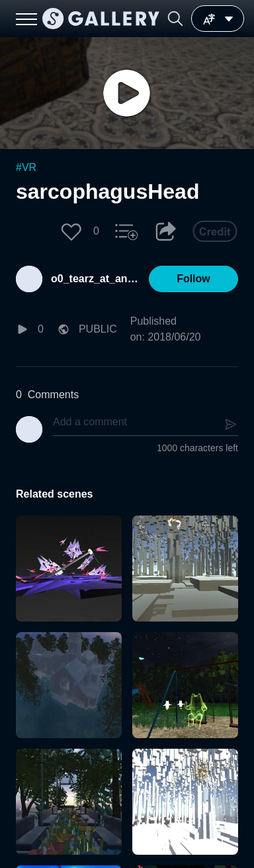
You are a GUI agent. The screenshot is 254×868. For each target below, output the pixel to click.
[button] (175, 19)
